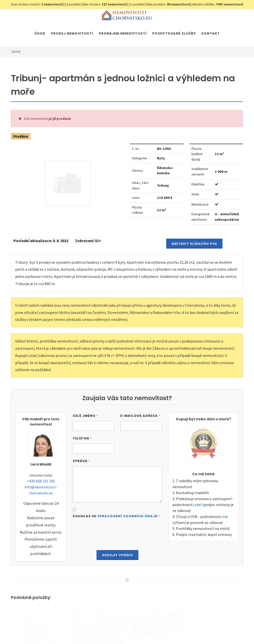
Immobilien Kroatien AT (178, 631)
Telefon (82, 438)
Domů (16, 51)
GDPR (69, 631)
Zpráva (81, 461)
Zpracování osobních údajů (127, 516)
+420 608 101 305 (41, 481)
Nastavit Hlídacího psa (194, 244)
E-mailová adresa (140, 416)
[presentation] (117, 535)
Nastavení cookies (91, 631)
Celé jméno (85, 416)
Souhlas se (116, 516)
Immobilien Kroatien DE (140, 631)
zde (197, 505)
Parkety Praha (210, 631)
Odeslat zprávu (117, 555)
